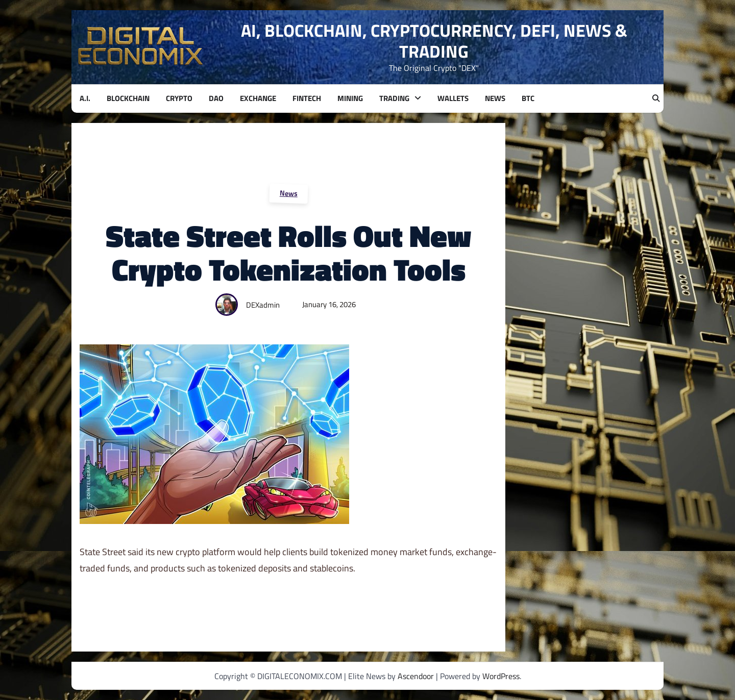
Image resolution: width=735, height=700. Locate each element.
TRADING (394, 98)
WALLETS (453, 98)
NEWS (495, 98)
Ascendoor (416, 676)
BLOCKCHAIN (128, 98)
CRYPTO (179, 98)
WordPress (501, 676)
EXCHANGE (258, 98)
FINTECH (307, 98)
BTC (528, 98)
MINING (350, 98)
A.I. (85, 98)
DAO (216, 98)
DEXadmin (263, 305)
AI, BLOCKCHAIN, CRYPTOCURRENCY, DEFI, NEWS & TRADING (434, 41)
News (288, 193)
